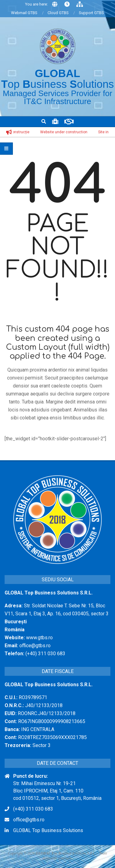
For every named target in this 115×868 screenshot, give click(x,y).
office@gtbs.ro (29, 820)
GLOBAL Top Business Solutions (48, 830)
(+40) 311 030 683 (33, 809)
